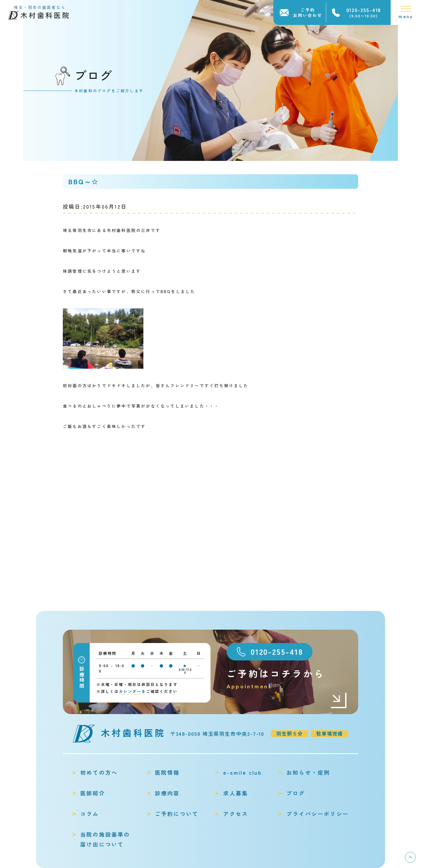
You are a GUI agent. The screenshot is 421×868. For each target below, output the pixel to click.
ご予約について (177, 814)
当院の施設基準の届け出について (105, 839)
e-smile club (242, 772)
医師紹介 (93, 793)
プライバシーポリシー (318, 814)
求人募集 (236, 793)
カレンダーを (133, 691)
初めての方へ (99, 772)
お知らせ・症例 (308, 772)
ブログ (296, 793)
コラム (90, 814)
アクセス (236, 814)
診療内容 (167, 793)
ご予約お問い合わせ (308, 12)
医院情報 (167, 772)
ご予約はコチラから (287, 679)
